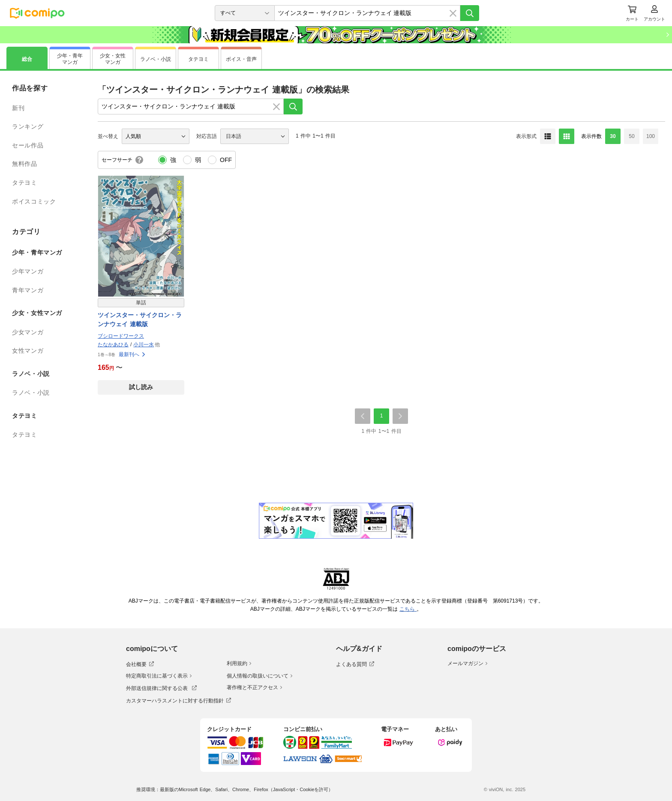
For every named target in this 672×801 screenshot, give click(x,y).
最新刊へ (132, 354)
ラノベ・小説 (31, 393)
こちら (408, 609)
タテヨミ (25, 183)
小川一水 (144, 345)
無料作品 (25, 164)
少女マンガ (28, 332)
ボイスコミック (34, 201)
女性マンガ (28, 351)
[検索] (470, 13)
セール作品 (28, 145)
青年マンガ (28, 290)
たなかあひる (113, 345)
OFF (226, 160)
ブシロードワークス (121, 336)
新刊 (18, 108)
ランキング (28, 126)
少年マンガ (28, 271)
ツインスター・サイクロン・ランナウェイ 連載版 (140, 319)
